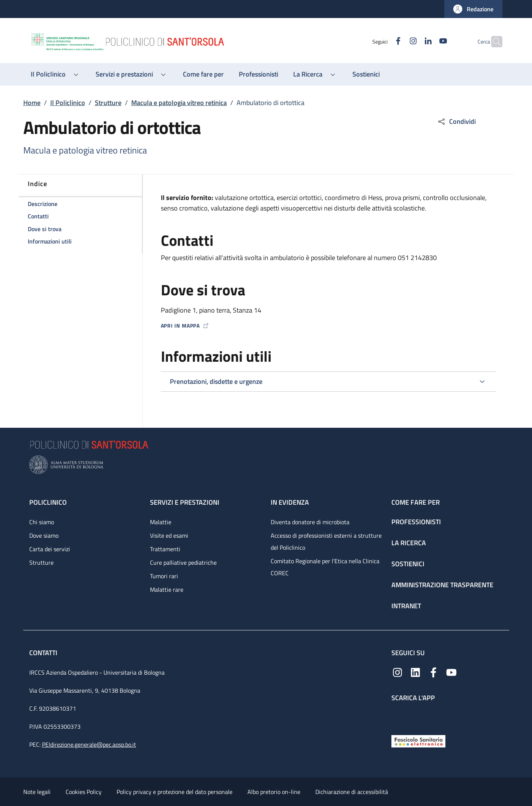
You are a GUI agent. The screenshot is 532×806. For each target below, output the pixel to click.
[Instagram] (399, 41)
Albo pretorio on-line (274, 792)
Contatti (44, 653)
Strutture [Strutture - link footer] (41, 562)
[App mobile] (397, 717)
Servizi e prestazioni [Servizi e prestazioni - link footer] (185, 502)
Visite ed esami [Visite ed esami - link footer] (169, 535)
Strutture (108, 103)
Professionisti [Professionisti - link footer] (416, 522)
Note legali (37, 792)
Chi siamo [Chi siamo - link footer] (42, 522)
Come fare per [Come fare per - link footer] (416, 502)
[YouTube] (429, 41)
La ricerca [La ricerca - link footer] (409, 543)
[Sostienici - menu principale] (366, 74)
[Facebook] (384, 41)
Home (32, 103)
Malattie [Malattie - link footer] (161, 522)
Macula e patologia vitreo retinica (179, 103)
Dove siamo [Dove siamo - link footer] (44, 535)
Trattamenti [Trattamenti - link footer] (165, 549)
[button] (473, 9)
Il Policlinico (68, 103)
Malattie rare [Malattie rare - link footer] (167, 589)
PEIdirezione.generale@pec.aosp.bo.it (89, 744)
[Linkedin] (414, 41)
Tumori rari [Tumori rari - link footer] (164, 576)
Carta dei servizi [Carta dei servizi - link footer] (50, 549)
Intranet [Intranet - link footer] (406, 606)
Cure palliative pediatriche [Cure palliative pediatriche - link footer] (183, 562)
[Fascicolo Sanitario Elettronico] (418, 741)
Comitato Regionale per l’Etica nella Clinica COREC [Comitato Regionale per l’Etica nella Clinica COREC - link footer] (325, 567)
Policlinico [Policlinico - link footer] (48, 502)
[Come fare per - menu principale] (203, 74)
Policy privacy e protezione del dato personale (175, 792)
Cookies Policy (84, 792)
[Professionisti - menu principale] (259, 74)
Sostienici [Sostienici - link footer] (408, 564)
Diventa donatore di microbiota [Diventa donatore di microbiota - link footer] (310, 522)
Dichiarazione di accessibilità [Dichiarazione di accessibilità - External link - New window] (352, 792)
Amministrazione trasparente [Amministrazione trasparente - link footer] (442, 585)
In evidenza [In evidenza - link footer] (290, 502)
